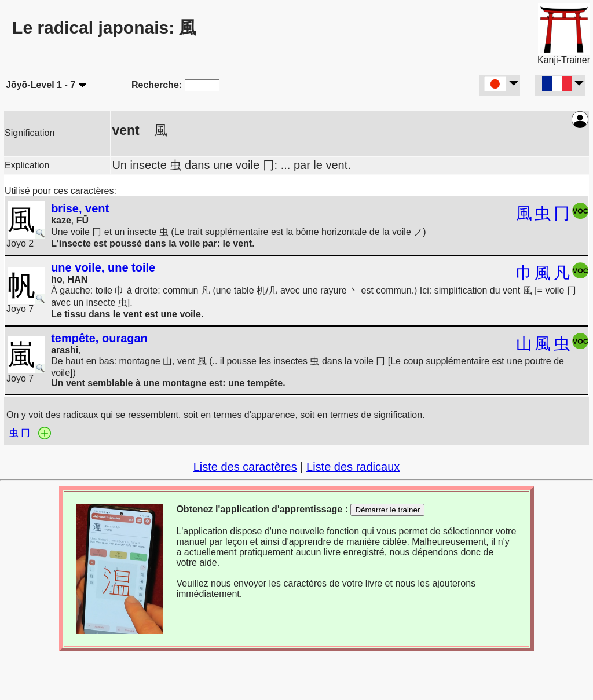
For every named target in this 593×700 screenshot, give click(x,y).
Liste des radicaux (353, 467)
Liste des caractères (245, 467)
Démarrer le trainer (387, 510)
